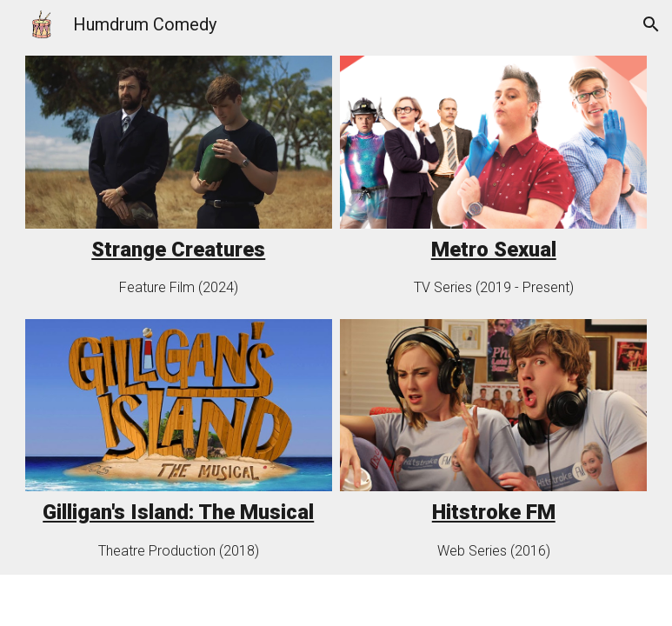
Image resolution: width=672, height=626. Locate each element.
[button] (651, 24)
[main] (179, 250)
